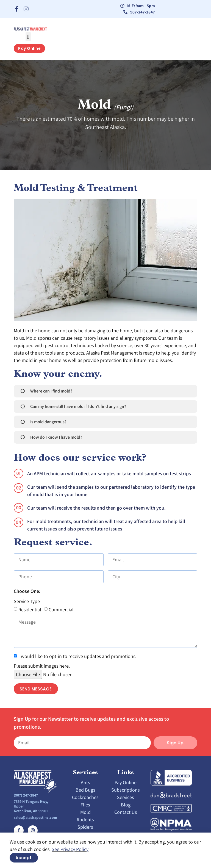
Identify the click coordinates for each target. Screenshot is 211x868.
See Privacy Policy (70, 849)
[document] (105, 434)
